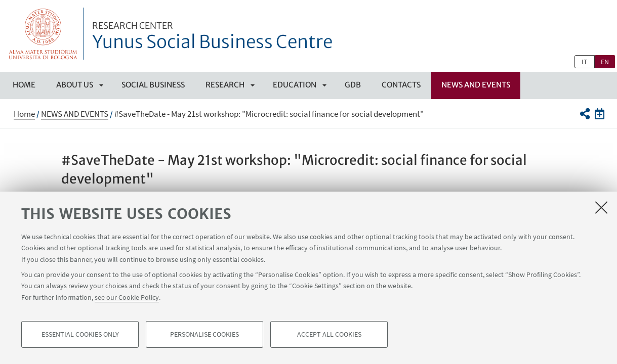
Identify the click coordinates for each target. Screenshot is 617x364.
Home (24, 85)
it (585, 62)
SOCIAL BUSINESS (153, 85)
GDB (353, 85)
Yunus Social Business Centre (212, 37)
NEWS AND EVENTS (476, 85)
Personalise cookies (204, 337)
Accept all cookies (329, 337)
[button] (585, 114)
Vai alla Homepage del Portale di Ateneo (43, 34)
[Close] (601, 209)
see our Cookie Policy (127, 299)
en (605, 62)
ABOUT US (75, 85)
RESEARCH (225, 85)
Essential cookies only (80, 337)
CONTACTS (401, 85)
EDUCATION (295, 85)
